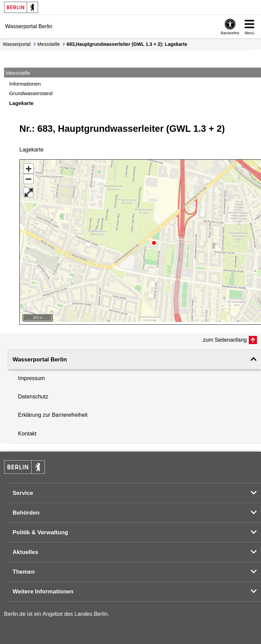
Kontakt (27, 431)
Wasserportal (17, 44)
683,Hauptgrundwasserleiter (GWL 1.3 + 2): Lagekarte (127, 44)
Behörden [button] (26, 510)
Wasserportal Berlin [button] (40, 357)
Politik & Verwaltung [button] (40, 530)
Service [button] (23, 491)
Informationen (25, 84)
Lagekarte (21, 103)
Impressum (31, 376)
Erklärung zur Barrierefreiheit (53, 413)
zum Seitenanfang (225, 337)
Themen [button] (24, 569)
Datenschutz (33, 394)
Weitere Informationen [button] (43, 589)
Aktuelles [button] (25, 550)
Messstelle (49, 44)
